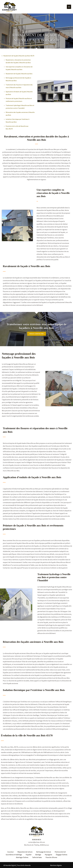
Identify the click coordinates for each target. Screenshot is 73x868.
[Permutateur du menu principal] (69, 6)
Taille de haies (37, 856)
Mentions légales (56, 864)
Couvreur (11, 850)
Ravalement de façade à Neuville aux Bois (19, 72)
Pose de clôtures (51, 856)
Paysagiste (48, 853)
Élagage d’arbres (62, 853)
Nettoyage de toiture (44, 850)
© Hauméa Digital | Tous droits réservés (17, 864)
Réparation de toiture (25, 850)
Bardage (38, 853)
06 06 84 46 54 (36, 838)
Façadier (29, 853)
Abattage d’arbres (22, 856)
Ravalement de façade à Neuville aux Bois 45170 (19, 54)
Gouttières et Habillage (14, 853)
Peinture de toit (60, 850)
